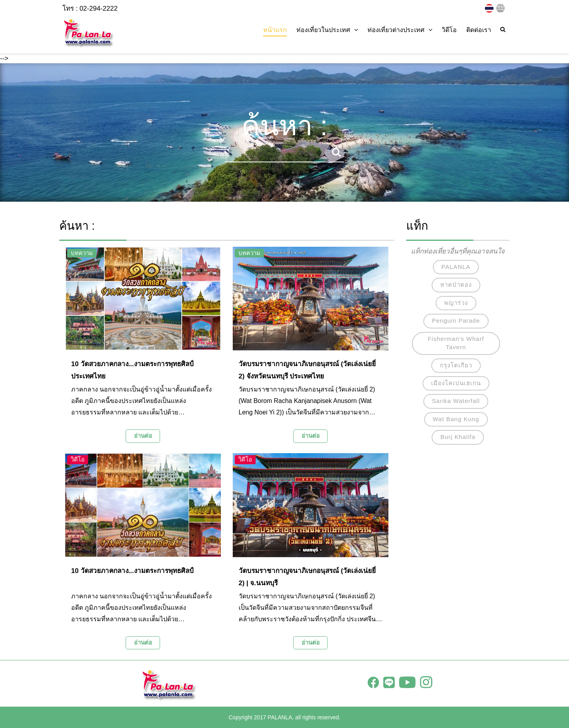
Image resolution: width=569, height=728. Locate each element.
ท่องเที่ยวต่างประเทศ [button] (400, 30)
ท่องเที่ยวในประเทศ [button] (327, 30)
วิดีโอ (449, 30)
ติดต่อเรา (479, 30)
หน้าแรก (275, 30)
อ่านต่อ (143, 436)
